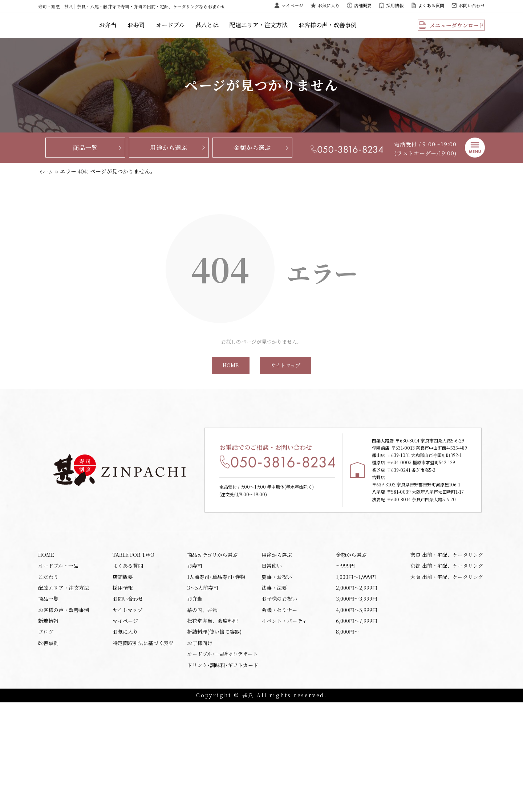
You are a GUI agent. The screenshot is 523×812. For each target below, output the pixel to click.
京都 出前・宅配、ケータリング (447, 662)
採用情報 (395, 5)
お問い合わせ (472, 5)
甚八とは (249, 31)
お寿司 (181, 31)
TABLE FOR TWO (133, 649)
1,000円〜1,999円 (356, 674)
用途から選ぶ (169, 158)
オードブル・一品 (58, 662)
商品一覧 (86, 158)
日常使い (272, 662)
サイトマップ (286, 378)
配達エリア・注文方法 (298, 31)
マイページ (292, 5)
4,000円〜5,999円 (357, 711)
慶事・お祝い (277, 674)
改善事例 (48, 749)
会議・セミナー (279, 711)
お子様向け (200, 749)
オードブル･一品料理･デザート (222, 761)
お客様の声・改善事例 (363, 31)
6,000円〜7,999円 (357, 724)
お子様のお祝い (279, 699)
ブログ (46, 736)
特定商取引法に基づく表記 (143, 749)
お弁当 (154, 31)
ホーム (48, 182)
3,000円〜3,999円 (357, 699)
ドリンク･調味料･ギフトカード (223, 774)
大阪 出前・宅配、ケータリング (447, 674)
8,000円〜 (348, 736)
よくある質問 (431, 5)
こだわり (48, 674)
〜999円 (345, 662)
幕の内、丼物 (202, 711)
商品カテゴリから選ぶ (212, 649)
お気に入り (329, 5)
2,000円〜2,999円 (357, 687)
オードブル (214, 31)
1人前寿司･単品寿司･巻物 (216, 674)
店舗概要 (363, 5)
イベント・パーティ (284, 724)
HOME (230, 378)
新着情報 (48, 724)
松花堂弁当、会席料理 (212, 724)
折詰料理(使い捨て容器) (214, 736)
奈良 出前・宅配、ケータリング (447, 649)
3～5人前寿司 (203, 687)
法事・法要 (274, 687)
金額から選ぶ (252, 158)
